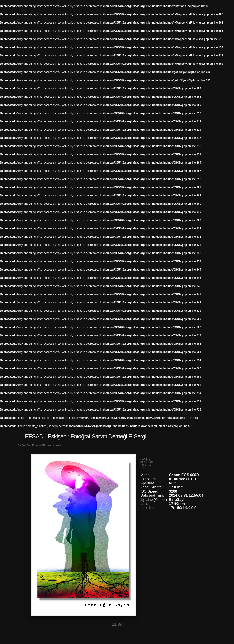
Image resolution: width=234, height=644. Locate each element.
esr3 (58, 445)
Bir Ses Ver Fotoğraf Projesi (35, 445)
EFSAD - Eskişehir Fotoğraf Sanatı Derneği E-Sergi (85, 436)
